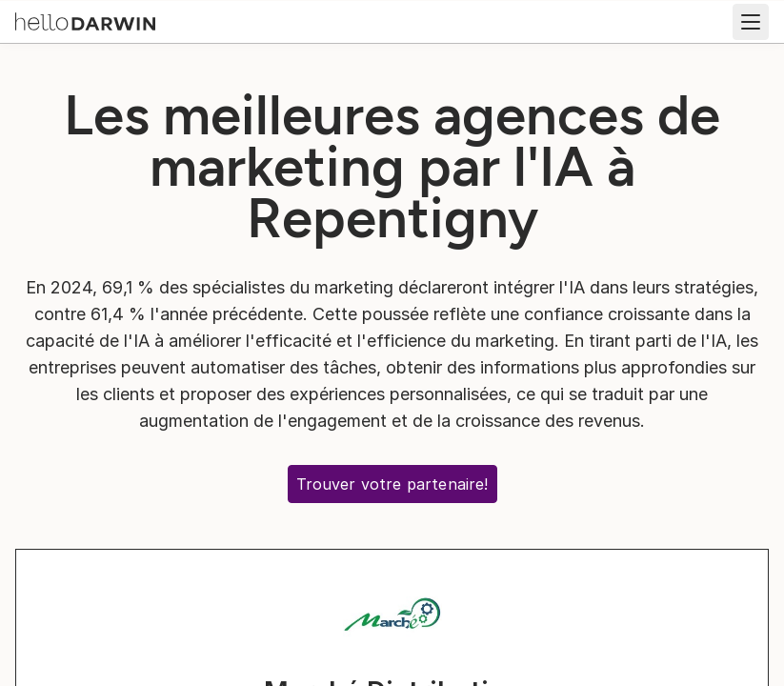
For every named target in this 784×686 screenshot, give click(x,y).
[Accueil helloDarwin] (85, 20)
